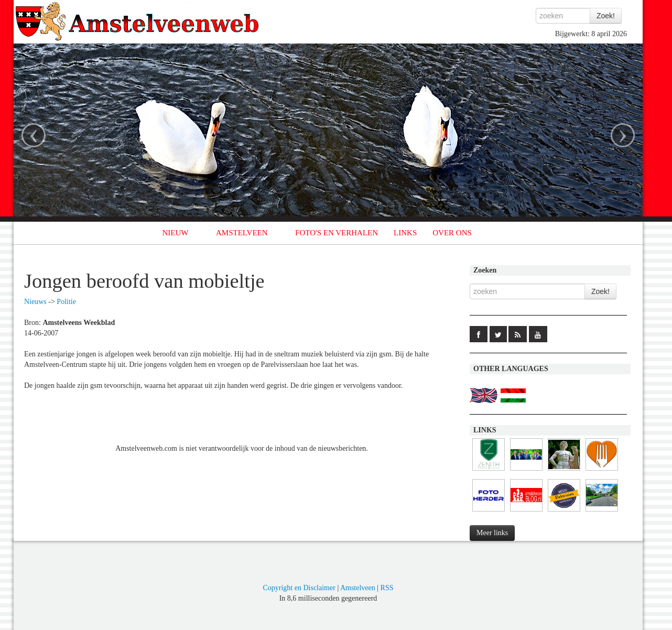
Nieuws (35, 302)
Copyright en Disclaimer (299, 588)
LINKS (405, 233)
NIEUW (176, 233)
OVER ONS (452, 233)
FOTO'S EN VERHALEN (337, 233)
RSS (387, 588)
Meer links (492, 533)
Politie (66, 302)
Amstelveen (358, 588)
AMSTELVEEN (242, 233)
